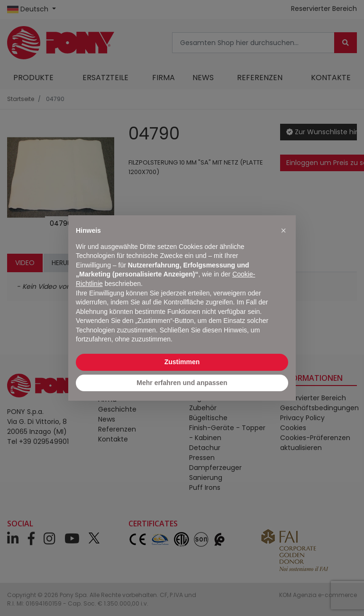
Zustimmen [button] (182, 362)
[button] (283, 230)
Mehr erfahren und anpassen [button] (182, 383)
